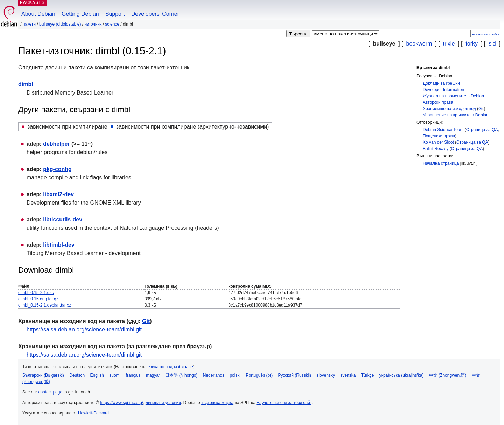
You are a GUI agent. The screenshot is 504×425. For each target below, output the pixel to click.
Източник (93, 24)
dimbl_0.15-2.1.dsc (36, 293)
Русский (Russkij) (295, 375)
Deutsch (77, 375)
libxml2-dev (58, 194)
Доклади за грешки (441, 83)
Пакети (29, 24)
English (97, 375)
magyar (153, 375)
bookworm (419, 44)
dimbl (26, 84)
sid (492, 44)
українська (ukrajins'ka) (402, 375)
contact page (50, 392)
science (112, 24)
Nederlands (214, 375)
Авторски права (438, 102)
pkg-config (57, 169)
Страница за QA (482, 130)
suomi (115, 375)
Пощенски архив (439, 136)
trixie (449, 44)
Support (115, 14)
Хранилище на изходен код (449, 109)
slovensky (326, 375)
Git (481, 109)
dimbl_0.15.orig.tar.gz (38, 299)
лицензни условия (163, 403)
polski (235, 375)
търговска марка (217, 403)
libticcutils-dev (63, 220)
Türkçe (368, 375)
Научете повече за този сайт (284, 403)
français (133, 375)
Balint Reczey (436, 149)
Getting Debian (80, 14)
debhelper (56, 144)
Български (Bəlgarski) (43, 375)
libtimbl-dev (59, 245)
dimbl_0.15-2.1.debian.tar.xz (45, 305)
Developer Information (443, 90)
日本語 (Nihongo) (181, 375)
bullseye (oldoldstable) (60, 24)
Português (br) (259, 375)
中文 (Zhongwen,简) (448, 375)
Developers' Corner (155, 14)
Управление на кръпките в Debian (456, 115)
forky (472, 44)
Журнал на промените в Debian (453, 96)
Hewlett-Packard (93, 413)
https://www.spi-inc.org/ (122, 403)
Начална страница (441, 163)
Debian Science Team (443, 130)
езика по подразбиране (170, 367)
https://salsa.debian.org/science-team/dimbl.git (84, 330)
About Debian (38, 14)
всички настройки (486, 34)
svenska (348, 375)
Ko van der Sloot (438, 142)
